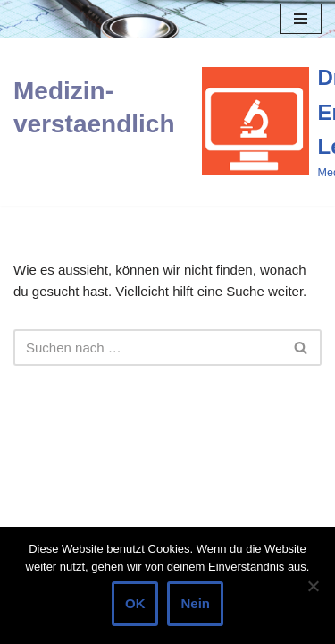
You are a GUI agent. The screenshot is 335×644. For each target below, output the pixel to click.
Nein (195, 603)
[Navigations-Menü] (301, 19)
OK (135, 603)
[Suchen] (147, 347)
